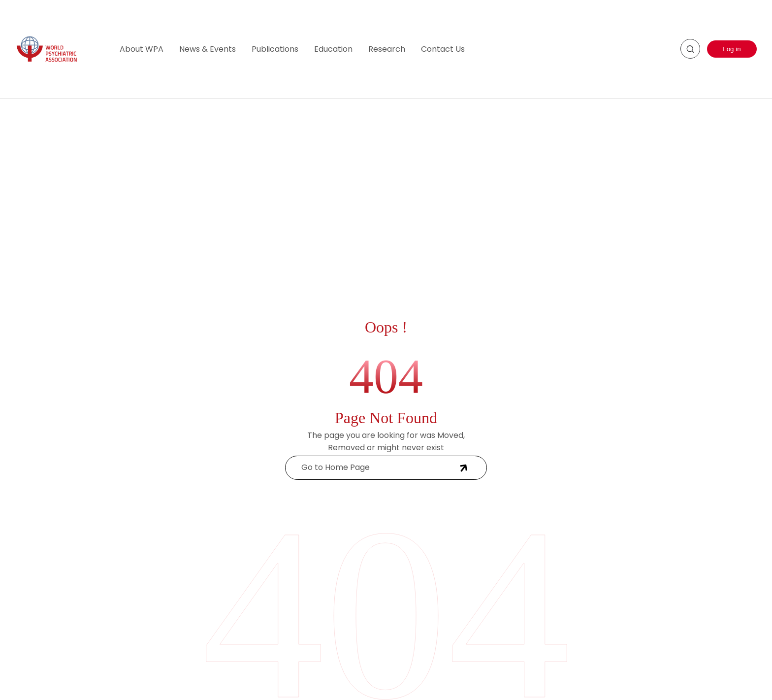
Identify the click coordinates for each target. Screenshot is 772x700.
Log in (732, 49)
